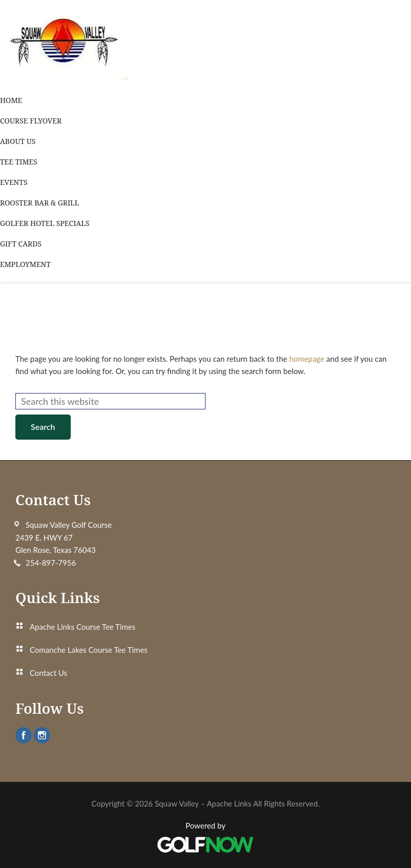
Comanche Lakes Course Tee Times (89, 650)
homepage (307, 359)
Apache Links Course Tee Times (83, 627)
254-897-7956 (51, 563)
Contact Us (48, 673)
